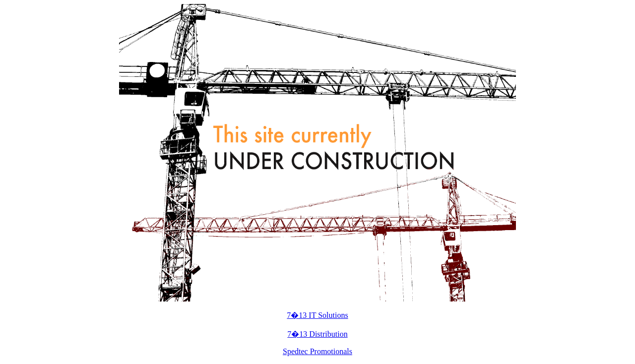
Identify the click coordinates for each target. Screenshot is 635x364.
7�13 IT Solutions (317, 315)
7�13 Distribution (317, 334)
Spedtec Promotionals (317, 351)
